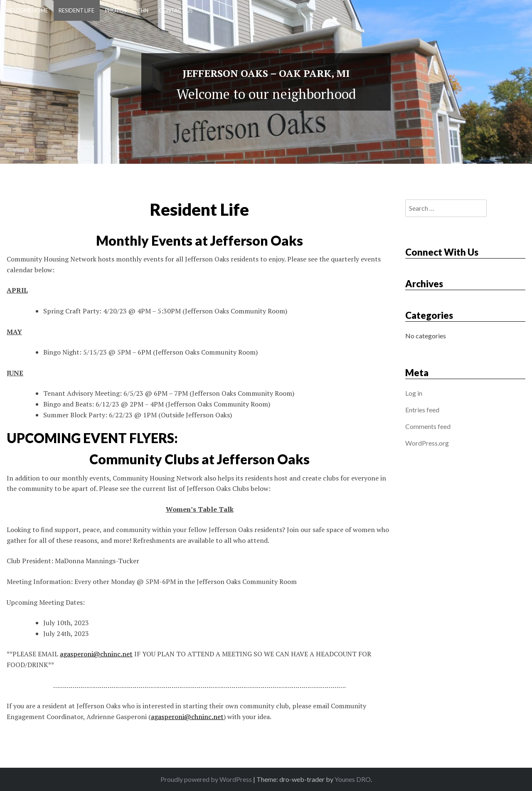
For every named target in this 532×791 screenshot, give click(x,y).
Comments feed (428, 426)
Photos (116, 10)
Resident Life (76, 10)
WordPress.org (427, 443)
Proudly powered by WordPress (207, 779)
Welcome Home (27, 10)
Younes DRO (353, 779)
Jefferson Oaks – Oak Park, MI (266, 73)
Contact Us (176, 10)
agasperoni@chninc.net (96, 654)
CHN (143, 10)
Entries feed (422, 410)
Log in (414, 393)
